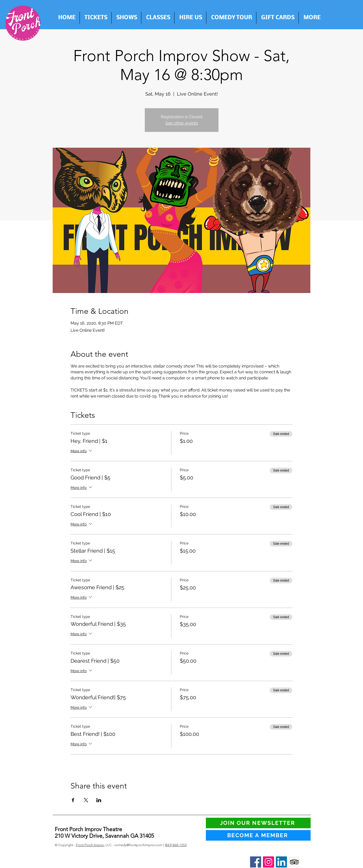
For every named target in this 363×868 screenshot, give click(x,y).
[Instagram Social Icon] (268, 862)
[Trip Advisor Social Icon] (294, 862)
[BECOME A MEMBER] (258, 835)
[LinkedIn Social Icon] (281, 862)
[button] (190, 18)
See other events (182, 123)
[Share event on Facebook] (73, 800)
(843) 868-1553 (176, 845)
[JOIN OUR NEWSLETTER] (258, 823)
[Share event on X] (86, 800)
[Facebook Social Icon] (256, 862)
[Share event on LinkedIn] (99, 800)
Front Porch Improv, (90, 845)
